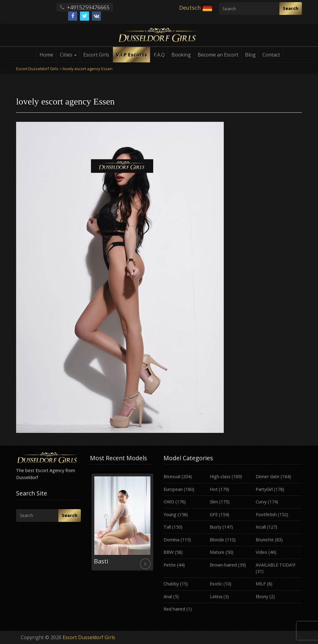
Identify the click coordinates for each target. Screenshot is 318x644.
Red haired (174, 609)
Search (291, 8)
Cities (68, 55)
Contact (271, 55)
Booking (181, 55)
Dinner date (268, 476)
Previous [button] (90, 524)
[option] (122, 522)
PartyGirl (264, 489)
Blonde (217, 540)
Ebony (262, 596)
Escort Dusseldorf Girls (89, 637)
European (173, 489)
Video (261, 552)
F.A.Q (159, 55)
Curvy (261, 502)
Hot (214, 489)
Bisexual (172, 476)
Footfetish (266, 514)
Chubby (171, 584)
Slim (214, 502)
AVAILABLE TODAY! (275, 565)
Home (46, 55)
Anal (168, 596)
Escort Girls (96, 55)
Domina (171, 540)
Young (170, 514)
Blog (250, 55)
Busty (216, 527)
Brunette (265, 540)
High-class (220, 476)
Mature (217, 552)
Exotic (216, 584)
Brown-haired (223, 565)
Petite (170, 565)
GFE (214, 514)
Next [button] (154, 524)
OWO (169, 502)
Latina (216, 596)
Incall (261, 527)
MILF (261, 584)
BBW (169, 552)
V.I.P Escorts (131, 55)
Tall (167, 527)
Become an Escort (218, 55)
